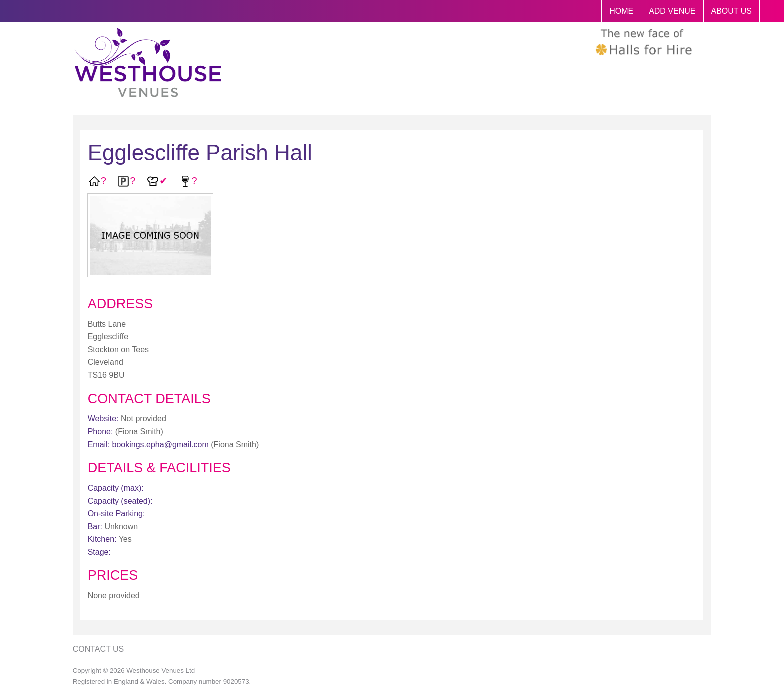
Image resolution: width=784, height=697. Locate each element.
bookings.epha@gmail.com (161, 445)
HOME (621, 11)
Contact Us (99, 649)
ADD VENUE (672, 11)
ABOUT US (732, 11)
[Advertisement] (626, 344)
